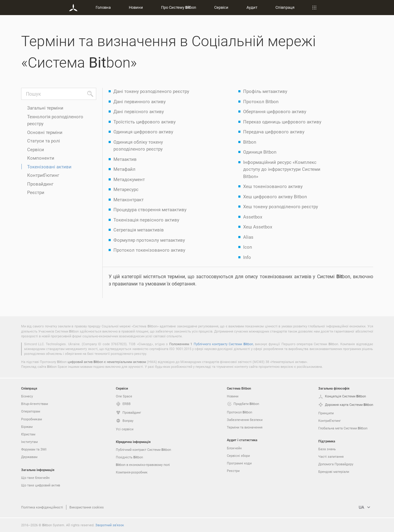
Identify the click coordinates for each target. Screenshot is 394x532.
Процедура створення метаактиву (150, 209)
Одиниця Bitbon (260, 152)
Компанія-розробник (132, 472)
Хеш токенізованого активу (273, 186)
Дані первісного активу (139, 111)
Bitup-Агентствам (35, 404)
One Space (124, 396)
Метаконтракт (129, 199)
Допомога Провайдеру (336, 464)
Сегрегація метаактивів (139, 230)
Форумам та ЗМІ (34, 449)
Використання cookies (87, 507)
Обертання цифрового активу (275, 111)
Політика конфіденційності (42, 507)
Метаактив (125, 159)
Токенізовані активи (49, 167)
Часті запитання (331, 456)
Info (247, 257)
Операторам (31, 411)
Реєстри (36, 192)
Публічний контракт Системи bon (143, 450)
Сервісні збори (238, 456)
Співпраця (285, 7)
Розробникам (32, 419)
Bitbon (250, 142)
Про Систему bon (179, 7)
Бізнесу (27, 396)
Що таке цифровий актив (41, 485)
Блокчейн (234, 448)
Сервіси (221, 7)
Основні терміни (45, 132)
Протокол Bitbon (261, 101)
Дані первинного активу (140, 101)
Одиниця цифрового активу (143, 132)
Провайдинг (40, 184)
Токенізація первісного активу (146, 220)
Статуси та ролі (44, 141)
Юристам (28, 434)
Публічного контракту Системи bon (223, 344)
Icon (248, 247)
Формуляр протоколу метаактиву (149, 240)
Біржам (27, 427)
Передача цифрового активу (274, 132)
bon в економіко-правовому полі (143, 465)
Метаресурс (126, 189)
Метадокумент (129, 179)
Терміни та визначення (245, 427)
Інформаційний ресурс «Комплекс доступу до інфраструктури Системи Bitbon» (282, 169)
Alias (248, 237)
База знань (327, 449)
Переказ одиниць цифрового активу (282, 122)
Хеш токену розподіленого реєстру (281, 206)
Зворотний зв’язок (110, 525)
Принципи (326, 413)
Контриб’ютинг (43, 175)
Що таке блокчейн (35, 478)
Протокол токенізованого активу (149, 250)
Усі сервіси (125, 429)
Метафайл (124, 169)
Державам (29, 457)
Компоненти (41, 158)
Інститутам (29, 442)
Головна (103, 7)
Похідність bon (129, 457)
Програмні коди (239, 463)
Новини (136, 7)
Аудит (252, 7)
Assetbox (253, 217)
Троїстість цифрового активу (145, 122)
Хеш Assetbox (258, 227)
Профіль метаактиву (265, 91)
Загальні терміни (45, 108)
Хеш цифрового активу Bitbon (275, 196)
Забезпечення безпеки (245, 420)
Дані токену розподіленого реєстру (151, 91)
